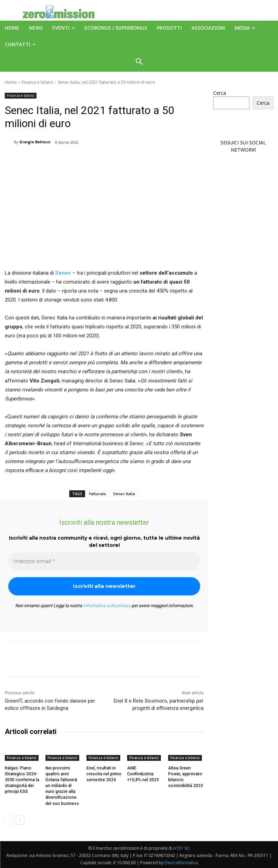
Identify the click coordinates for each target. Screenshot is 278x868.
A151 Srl (181, 847)
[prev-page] (9, 819)
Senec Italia (124, 494)
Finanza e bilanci (37, 82)
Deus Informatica (181, 862)
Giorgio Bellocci (35, 142)
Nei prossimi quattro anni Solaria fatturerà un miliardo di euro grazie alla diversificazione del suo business (63, 785)
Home (11, 82)
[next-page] (20, 819)
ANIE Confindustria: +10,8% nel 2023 (143, 774)
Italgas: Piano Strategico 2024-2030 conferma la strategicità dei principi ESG (22, 780)
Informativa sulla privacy (107, 606)
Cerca (220, 93)
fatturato (98, 494)
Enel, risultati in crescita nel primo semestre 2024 (104, 774)
